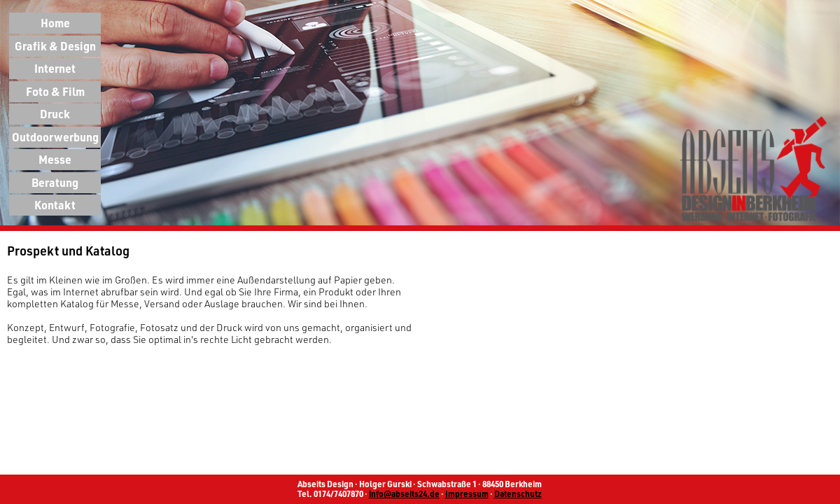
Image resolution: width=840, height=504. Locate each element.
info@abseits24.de (404, 493)
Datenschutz (518, 493)
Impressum (467, 493)
